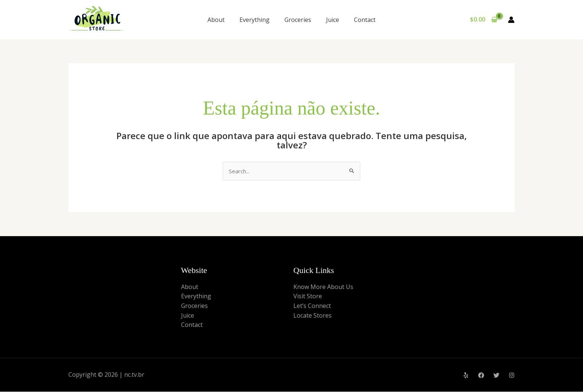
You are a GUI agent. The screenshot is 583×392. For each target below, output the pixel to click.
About (216, 20)
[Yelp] (466, 376)
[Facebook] (481, 376)
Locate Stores (313, 316)
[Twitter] (496, 376)
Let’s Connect (312, 306)
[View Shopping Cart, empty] (484, 20)
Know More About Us (323, 287)
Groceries (298, 20)
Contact (365, 20)
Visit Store (308, 297)
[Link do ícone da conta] (511, 20)
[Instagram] (512, 376)
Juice (333, 20)
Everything (255, 20)
